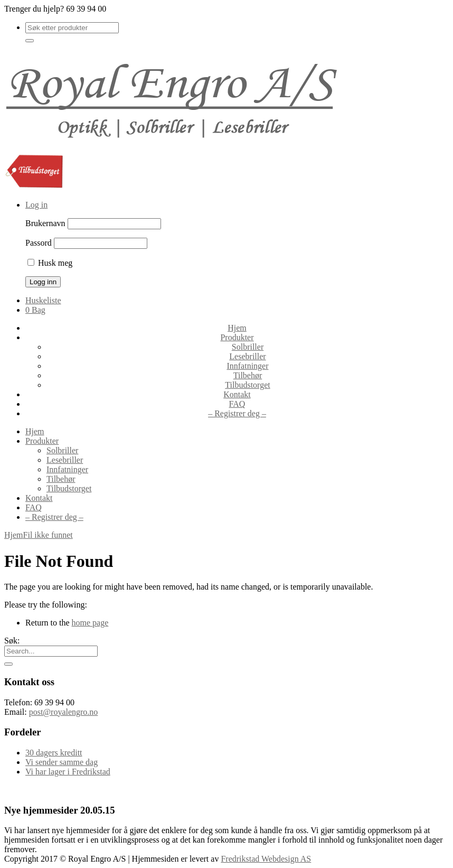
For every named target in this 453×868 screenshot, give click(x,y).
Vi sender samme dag (62, 762)
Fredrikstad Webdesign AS (266, 859)
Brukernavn (45, 223)
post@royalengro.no (64, 712)
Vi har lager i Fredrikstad (68, 772)
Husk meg (50, 263)
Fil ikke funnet (48, 535)
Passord (39, 243)
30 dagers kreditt (54, 753)
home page (90, 623)
